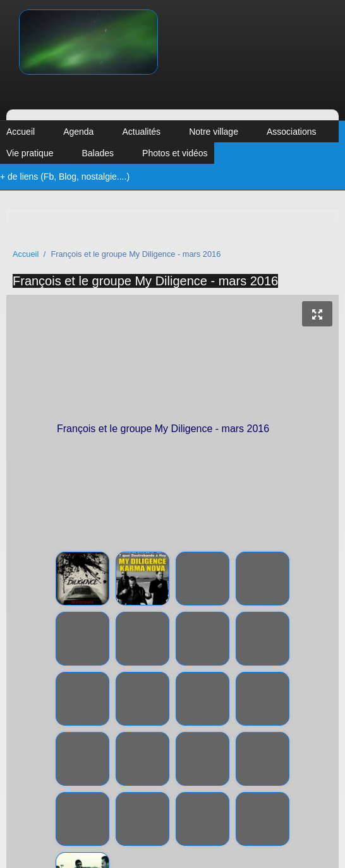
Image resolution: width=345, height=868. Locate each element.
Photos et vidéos (175, 153)
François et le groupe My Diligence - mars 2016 (145, 281)
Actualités (141, 132)
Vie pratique (30, 153)
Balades (98, 153)
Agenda (78, 132)
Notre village (214, 132)
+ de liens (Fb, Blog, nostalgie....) (65, 177)
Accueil (21, 132)
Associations (292, 132)
